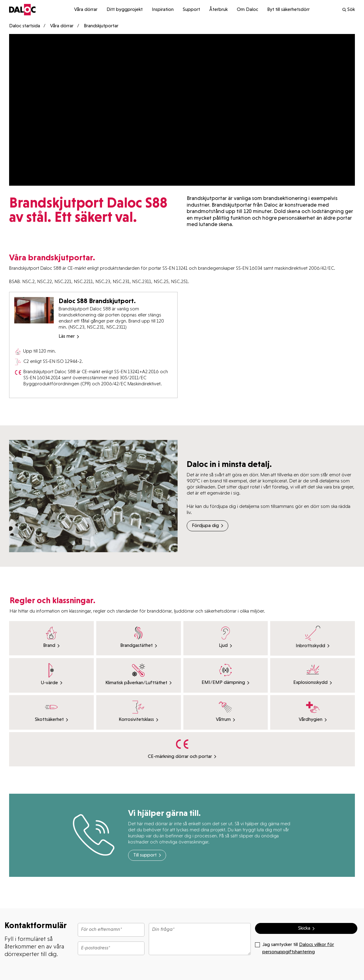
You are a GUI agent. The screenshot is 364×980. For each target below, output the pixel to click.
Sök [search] (348, 10)
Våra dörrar (86, 10)
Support (191, 10)
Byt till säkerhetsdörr (288, 10)
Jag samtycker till (294, 948)
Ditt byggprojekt (125, 10)
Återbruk (218, 10)
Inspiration (163, 10)
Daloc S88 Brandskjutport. (97, 301)
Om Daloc (247, 10)
